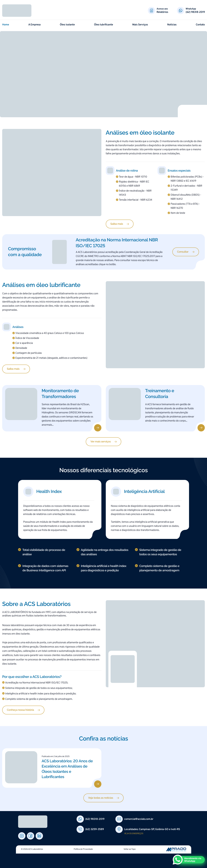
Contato (200, 25)
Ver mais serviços (101, 442)
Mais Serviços (140, 25)
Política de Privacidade (83, 850)
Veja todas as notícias (101, 798)
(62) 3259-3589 (95, 829)
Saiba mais (117, 224)
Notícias (172, 25)
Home (6, 25)
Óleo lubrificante (104, 25)
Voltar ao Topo (130, 850)
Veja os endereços (134, 834)
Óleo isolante (67, 25)
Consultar (183, 252)
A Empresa (34, 25)
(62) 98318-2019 (195, 12)
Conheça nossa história (20, 710)
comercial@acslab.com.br (139, 819)
